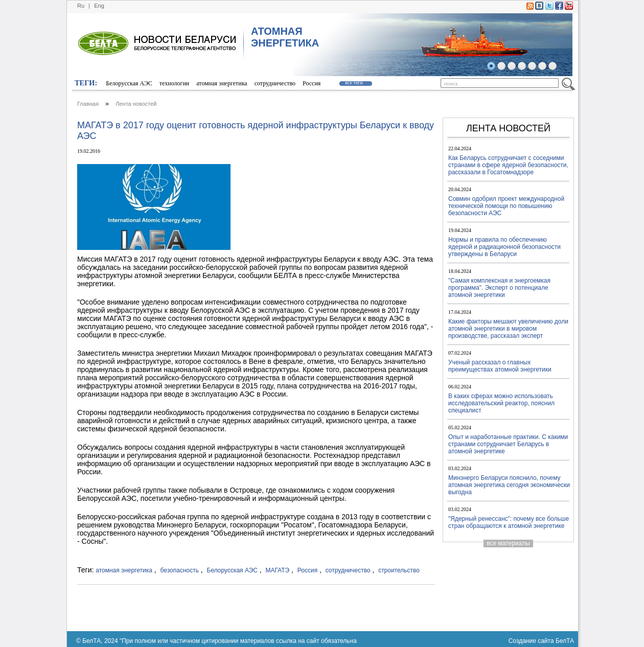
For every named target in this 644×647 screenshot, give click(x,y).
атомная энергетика (222, 83)
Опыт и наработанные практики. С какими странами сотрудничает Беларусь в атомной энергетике (508, 444)
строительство (399, 570)
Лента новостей (136, 104)
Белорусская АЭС (129, 83)
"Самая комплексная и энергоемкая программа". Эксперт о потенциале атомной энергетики (499, 288)
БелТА (565, 641)
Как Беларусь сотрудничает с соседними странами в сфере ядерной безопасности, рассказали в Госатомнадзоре (508, 165)
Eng (99, 6)
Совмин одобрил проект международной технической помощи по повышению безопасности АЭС (506, 206)
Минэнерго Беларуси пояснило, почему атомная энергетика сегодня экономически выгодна (509, 485)
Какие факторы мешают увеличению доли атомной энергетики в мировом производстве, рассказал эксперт (508, 329)
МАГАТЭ (278, 570)
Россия (312, 83)
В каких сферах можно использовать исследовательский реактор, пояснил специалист (501, 403)
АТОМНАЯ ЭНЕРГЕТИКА (285, 37)
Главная (88, 104)
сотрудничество (275, 83)
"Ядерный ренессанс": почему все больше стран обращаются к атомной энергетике (509, 522)
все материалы (508, 543)
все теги (354, 83)
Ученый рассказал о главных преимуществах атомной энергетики (500, 366)
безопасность (180, 570)
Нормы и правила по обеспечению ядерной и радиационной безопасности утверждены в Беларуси (504, 247)
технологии (174, 83)
